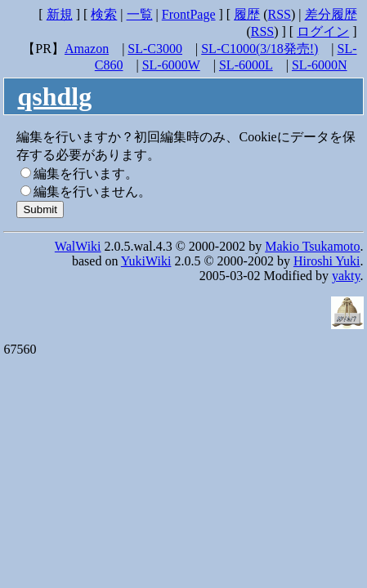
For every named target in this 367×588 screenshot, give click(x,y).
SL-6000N (320, 65)
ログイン (323, 31)
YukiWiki (146, 261)
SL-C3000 (155, 49)
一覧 (140, 14)
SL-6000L (246, 65)
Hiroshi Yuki (327, 261)
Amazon (87, 49)
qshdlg (54, 96)
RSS (280, 14)
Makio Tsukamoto (312, 246)
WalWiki (78, 246)
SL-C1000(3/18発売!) (260, 49)
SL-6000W (171, 65)
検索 (104, 14)
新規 (60, 14)
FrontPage (189, 14)
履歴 (247, 14)
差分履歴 (331, 14)
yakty (346, 276)
